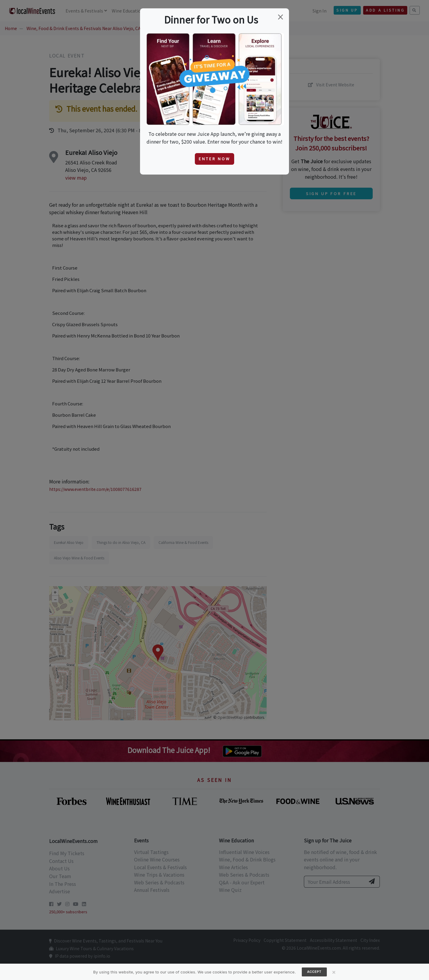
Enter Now (214, 159)
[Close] (334, 972)
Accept (314, 972)
